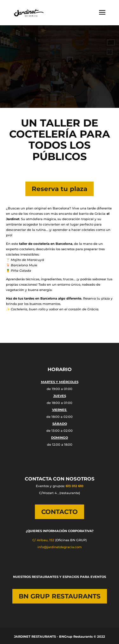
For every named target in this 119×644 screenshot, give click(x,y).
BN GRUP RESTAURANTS (60, 596)
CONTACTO (60, 512)
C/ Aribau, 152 (43, 540)
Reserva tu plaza (60, 189)
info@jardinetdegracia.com (60, 547)
